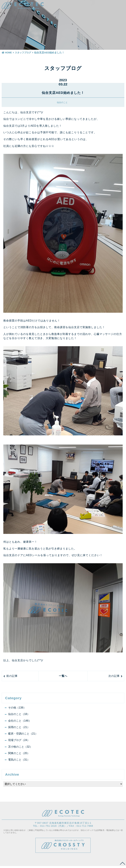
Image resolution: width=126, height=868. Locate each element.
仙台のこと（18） (19, 714)
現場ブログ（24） (19, 741)
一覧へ (63, 676)
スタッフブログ (23, 53)
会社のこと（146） (20, 721)
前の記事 (12, 676)
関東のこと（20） (19, 755)
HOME (7, 53)
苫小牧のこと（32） (20, 748)
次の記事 (114, 676)
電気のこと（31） (19, 761)
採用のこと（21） (19, 728)
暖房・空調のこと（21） (23, 735)
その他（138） (17, 708)
